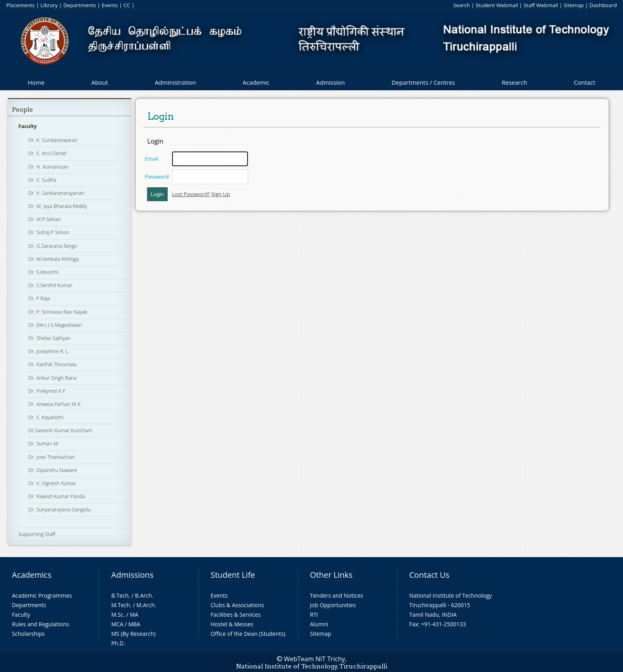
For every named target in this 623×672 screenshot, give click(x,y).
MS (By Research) (133, 634)
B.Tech (120, 595)
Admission (330, 82)
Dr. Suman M (43, 443)
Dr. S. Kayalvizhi (46, 417)
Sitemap (574, 5)
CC (127, 5)
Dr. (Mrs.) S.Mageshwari (55, 325)
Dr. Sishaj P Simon (49, 232)
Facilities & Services (236, 615)
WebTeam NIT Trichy (315, 659)
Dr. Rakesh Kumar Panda (56, 496)
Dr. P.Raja (39, 298)
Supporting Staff (37, 534)
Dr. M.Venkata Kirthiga (53, 259)
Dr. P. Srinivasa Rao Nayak (58, 312)
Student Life (233, 575)
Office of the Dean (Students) (248, 634)
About (100, 82)
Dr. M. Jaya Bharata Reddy (58, 206)
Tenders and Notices (337, 595)
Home (36, 82)
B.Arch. (144, 595)
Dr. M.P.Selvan (44, 219)
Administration (175, 82)
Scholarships (28, 634)
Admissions (132, 575)
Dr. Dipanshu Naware (53, 470)
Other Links (331, 575)
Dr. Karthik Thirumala (52, 364)
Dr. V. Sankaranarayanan (56, 193)
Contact (584, 82)
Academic (256, 82)
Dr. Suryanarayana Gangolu (59, 509)
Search (461, 5)
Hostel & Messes (232, 624)
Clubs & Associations (237, 605)
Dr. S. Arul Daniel (47, 153)
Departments (79, 5)
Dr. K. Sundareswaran (53, 140)
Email (152, 159)
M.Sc (117, 615)
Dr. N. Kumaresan (48, 167)
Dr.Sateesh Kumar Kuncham (60, 430)
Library (49, 5)
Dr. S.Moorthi (43, 272)
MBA (134, 624)
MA (134, 615)
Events (110, 5)
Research (515, 82)
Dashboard (603, 5)
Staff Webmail (541, 5)
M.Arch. (146, 605)
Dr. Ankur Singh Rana (52, 378)
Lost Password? (191, 194)
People (22, 110)
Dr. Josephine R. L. (49, 351)
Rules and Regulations (41, 624)
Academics (32, 575)
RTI (314, 615)
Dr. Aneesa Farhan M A (54, 404)
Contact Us (429, 575)
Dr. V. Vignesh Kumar (52, 483)
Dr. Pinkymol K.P (47, 391)
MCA (117, 624)
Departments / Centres (424, 82)
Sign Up (221, 194)
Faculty (27, 126)
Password (157, 177)
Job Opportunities (333, 605)
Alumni (319, 624)
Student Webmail (497, 5)
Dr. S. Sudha (42, 180)
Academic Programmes (42, 595)
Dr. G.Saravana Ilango (53, 246)
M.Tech (121, 605)
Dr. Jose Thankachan (51, 457)
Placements (21, 5)
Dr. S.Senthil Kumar (50, 285)
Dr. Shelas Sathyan (49, 338)
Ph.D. (118, 643)
